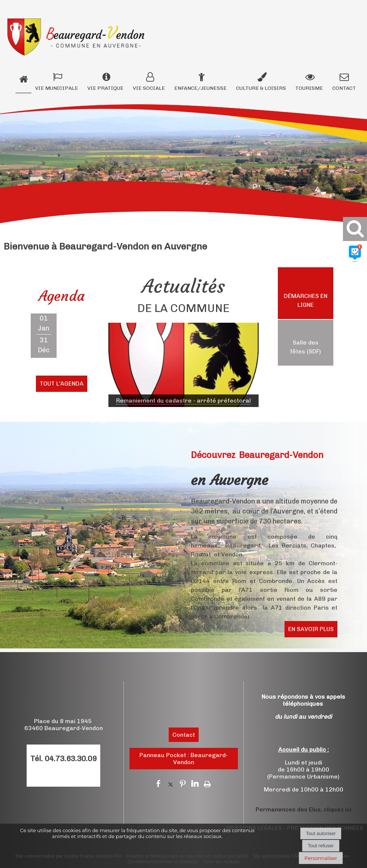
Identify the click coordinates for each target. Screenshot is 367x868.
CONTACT (344, 88)
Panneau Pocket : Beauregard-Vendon (184, 759)
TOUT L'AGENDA (62, 384)
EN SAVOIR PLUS (311, 629)
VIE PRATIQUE (105, 88)
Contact (184, 735)
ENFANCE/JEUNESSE (201, 88)
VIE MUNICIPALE (57, 88)
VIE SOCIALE (149, 88)
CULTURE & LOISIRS (261, 88)
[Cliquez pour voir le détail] (183, 401)
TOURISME (309, 88)
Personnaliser (321, 858)
